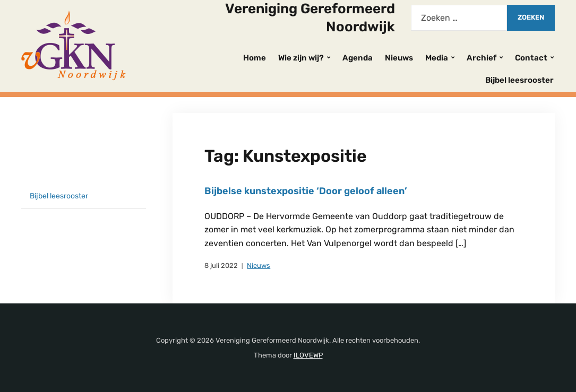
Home (255, 58)
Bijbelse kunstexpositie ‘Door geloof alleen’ (306, 191)
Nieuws (399, 58)
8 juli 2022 (221, 265)
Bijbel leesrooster (519, 80)
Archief (482, 58)
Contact (531, 58)
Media (437, 58)
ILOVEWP (308, 355)
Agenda (358, 58)
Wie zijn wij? (301, 58)
